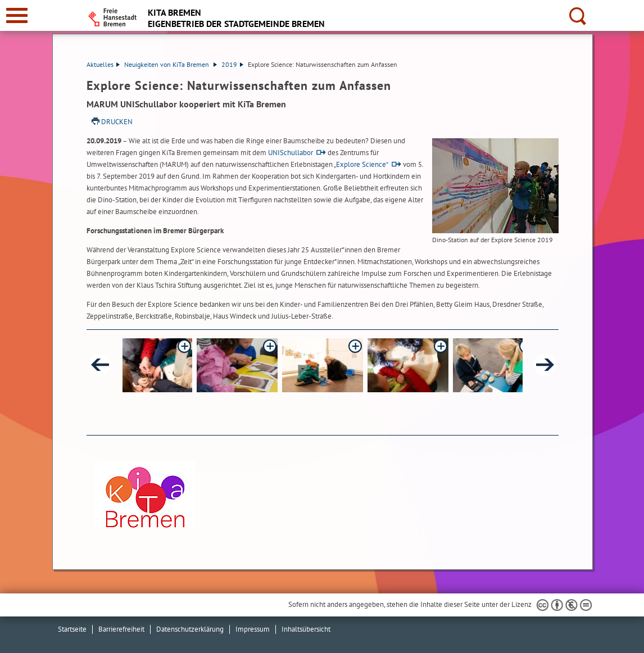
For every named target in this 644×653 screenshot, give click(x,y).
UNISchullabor (291, 153)
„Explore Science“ (361, 164)
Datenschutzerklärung (190, 629)
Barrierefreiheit (121, 629)
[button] (152, 365)
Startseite (72, 629)
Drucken (117, 122)
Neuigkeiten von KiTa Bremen (171, 64)
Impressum (253, 629)
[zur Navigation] (17, 15)
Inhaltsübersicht (306, 629)
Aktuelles (103, 64)
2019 (232, 64)
